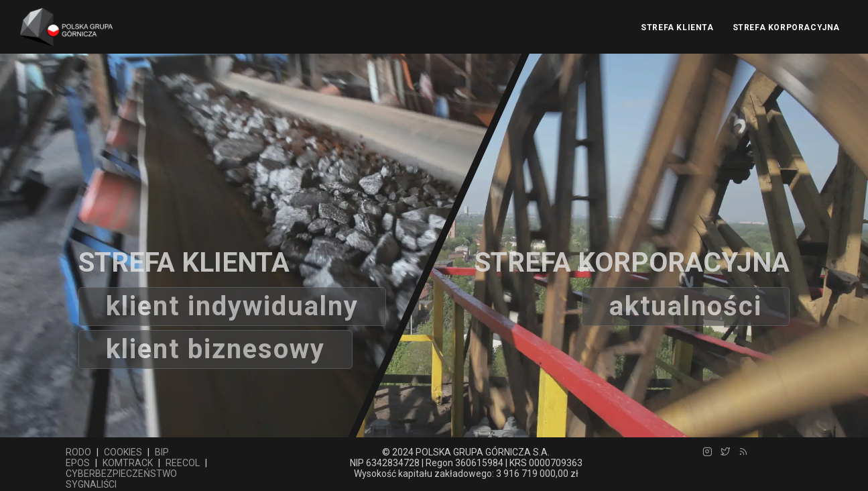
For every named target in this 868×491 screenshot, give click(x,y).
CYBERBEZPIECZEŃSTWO (121, 474)
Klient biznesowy (215, 349)
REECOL (183, 463)
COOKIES (123, 452)
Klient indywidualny (232, 306)
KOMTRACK (128, 463)
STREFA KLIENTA (677, 28)
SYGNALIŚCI (91, 484)
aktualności (686, 306)
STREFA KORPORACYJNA (786, 28)
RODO (78, 452)
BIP (162, 452)
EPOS (78, 463)
